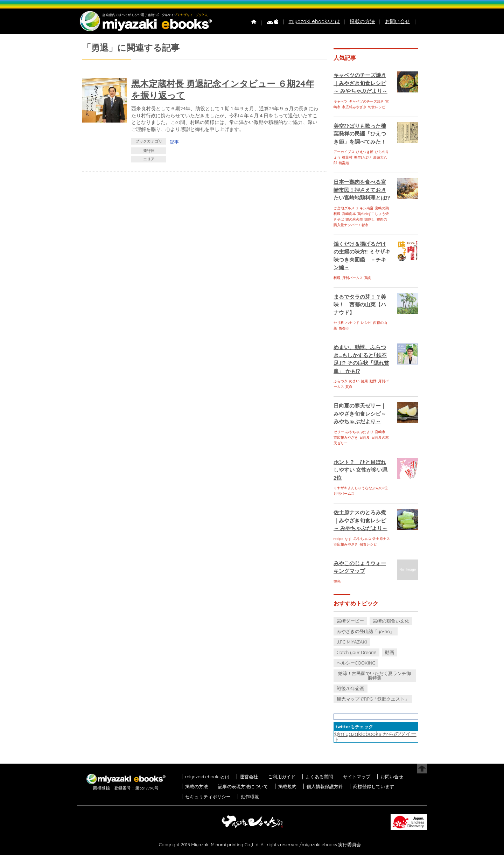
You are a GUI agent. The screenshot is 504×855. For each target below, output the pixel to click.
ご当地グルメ (344, 208)
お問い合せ (398, 21)
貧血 (349, 387)
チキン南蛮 (365, 208)
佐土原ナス (381, 539)
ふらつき (341, 381)
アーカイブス (344, 152)
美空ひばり (363, 157)
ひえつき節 (365, 152)
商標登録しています (374, 786)
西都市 (344, 328)
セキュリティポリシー (208, 797)
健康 (364, 381)
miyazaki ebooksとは (314, 21)
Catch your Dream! (356, 652)
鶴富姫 (344, 163)
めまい (354, 381)
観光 (337, 581)
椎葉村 (347, 157)
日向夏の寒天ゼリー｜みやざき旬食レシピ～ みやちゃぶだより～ (360, 413)
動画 (390, 652)
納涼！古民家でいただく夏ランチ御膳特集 (374, 676)
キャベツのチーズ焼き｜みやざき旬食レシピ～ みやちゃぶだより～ (360, 83)
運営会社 (249, 777)
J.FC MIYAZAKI (352, 642)
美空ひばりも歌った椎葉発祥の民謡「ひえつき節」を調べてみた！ (360, 134)
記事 (174, 142)
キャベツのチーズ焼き (366, 101)
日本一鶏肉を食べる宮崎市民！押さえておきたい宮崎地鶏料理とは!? (362, 190)
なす (348, 539)
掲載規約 (287, 786)
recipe (338, 539)
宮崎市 (380, 432)
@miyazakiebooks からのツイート (375, 737)
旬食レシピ (377, 107)
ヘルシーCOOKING (356, 663)
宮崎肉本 (349, 214)
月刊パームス (352, 278)
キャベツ (341, 101)
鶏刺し (370, 219)
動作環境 (250, 797)
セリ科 (339, 323)
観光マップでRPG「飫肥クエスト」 (373, 699)
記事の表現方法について (243, 786)
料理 (337, 278)
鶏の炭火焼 (354, 219)
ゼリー (339, 432)
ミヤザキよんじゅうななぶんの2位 (361, 488)
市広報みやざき (354, 107)
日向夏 (365, 437)
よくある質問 (319, 777)
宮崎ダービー (350, 621)
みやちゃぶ (362, 539)
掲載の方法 (362, 21)
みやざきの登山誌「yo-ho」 (366, 631)
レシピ (366, 323)
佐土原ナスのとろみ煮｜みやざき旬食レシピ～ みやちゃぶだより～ (360, 520)
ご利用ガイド (282, 777)
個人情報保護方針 (325, 786)
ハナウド (352, 323)
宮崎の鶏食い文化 (391, 621)
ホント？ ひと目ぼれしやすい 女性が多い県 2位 (360, 470)
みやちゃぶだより (359, 432)
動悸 (373, 381)
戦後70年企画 (351, 688)
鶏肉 (368, 278)
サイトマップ (357, 777)
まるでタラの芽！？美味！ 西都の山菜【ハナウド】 (360, 305)
